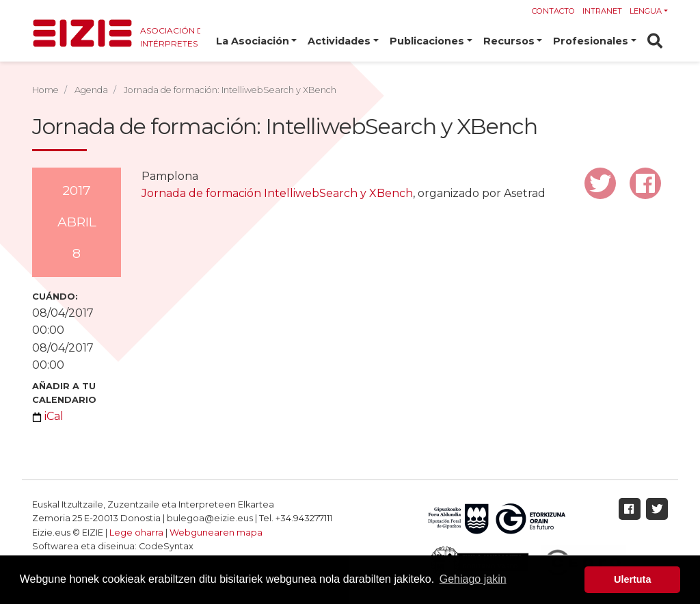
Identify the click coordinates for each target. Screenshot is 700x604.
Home (45, 90)
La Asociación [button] (253, 41)
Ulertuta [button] (632, 579)
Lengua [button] (646, 11)
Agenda (91, 90)
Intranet (602, 11)
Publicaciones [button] (427, 41)
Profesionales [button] (591, 41)
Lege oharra (136, 533)
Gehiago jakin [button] (473, 579)
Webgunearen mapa (216, 533)
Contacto (553, 11)
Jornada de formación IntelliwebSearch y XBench (277, 193)
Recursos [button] (509, 41)
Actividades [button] (339, 41)
